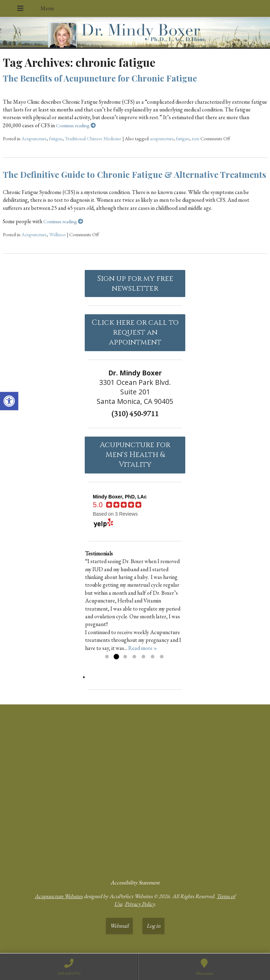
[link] (9, 401)
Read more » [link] (143, 648)
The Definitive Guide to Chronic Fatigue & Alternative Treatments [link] (134, 174)
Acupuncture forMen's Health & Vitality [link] (135, 455)
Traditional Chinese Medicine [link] (93, 138)
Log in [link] (153, 926)
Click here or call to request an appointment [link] (135, 333)
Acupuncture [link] (34, 138)
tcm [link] (196, 138)
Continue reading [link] (76, 125)
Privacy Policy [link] (140, 904)
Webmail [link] (119, 926)
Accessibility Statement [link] (135, 882)
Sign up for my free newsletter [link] (135, 284)
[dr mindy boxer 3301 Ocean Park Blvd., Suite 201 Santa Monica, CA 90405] (135, 789)
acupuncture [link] (162, 138)
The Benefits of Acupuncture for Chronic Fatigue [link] (100, 78)
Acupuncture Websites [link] (59, 896)
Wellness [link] (57, 234)
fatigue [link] (56, 138)
